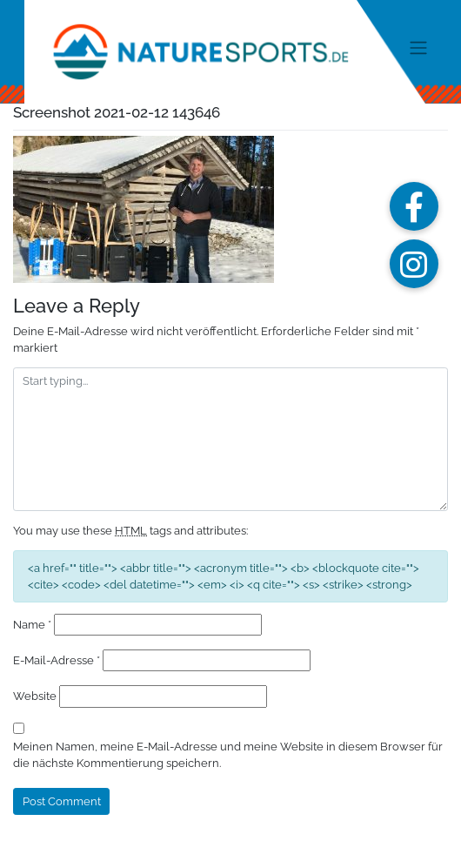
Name (32, 625)
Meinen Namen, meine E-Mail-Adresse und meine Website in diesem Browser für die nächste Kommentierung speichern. (228, 755)
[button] (414, 206)
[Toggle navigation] (418, 48)
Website (35, 696)
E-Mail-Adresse (57, 660)
